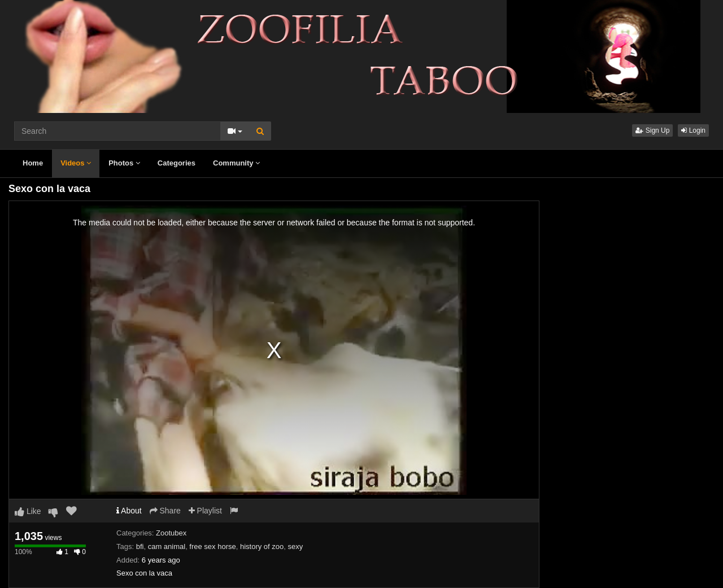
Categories (177, 163)
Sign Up (652, 130)
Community (236, 163)
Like (28, 511)
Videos (76, 163)
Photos (124, 163)
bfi (140, 546)
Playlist (205, 511)
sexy (296, 546)
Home (33, 163)
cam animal (167, 546)
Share (165, 511)
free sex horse (212, 546)
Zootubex (171, 533)
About (129, 511)
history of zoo (262, 546)
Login (693, 130)
